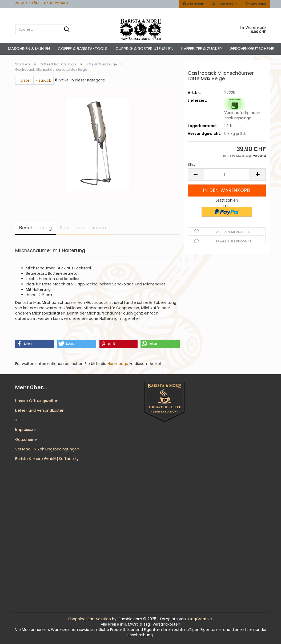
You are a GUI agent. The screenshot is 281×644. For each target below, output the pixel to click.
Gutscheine (26, 439)
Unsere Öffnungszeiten (37, 401)
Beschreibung (35, 228)
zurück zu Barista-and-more (42, 3)
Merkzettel (256, 4)
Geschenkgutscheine (252, 48)
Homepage (118, 364)
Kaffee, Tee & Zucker (202, 48)
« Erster (24, 80)
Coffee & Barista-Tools (83, 48)
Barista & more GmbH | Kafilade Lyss (49, 459)
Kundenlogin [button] (225, 4)
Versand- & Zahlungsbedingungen (47, 449)
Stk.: (191, 164)
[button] (196, 174)
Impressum (26, 430)
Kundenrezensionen (83, 228)
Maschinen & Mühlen (29, 48)
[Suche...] (67, 30)
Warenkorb (193, 4)
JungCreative (199, 619)
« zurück (43, 80)
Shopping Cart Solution (90, 619)
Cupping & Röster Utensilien (144, 48)
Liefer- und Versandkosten (40, 410)
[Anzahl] (227, 174)
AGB (19, 420)
